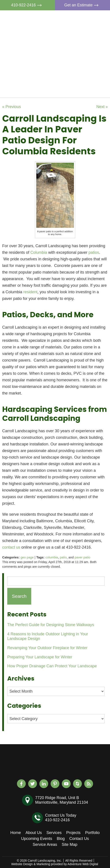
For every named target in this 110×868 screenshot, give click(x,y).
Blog (75, 79)
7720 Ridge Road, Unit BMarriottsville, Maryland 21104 (62, 800)
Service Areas (45, 845)
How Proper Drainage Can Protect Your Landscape (52, 666)
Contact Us (81, 89)
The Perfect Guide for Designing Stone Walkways (51, 625)
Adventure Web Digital (83, 864)
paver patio (82, 557)
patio (63, 557)
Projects (78, 49)
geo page (27, 557)
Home (77, 18)
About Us (79, 28)
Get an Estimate (82, 5)
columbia (52, 557)
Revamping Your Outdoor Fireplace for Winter (47, 648)
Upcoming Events (87, 69)
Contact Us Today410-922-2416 (61, 818)
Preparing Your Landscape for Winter (40, 657)
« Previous (12, 107)
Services (79, 38)
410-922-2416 (27, 5)
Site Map (70, 845)
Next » (102, 107)
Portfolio (79, 59)
